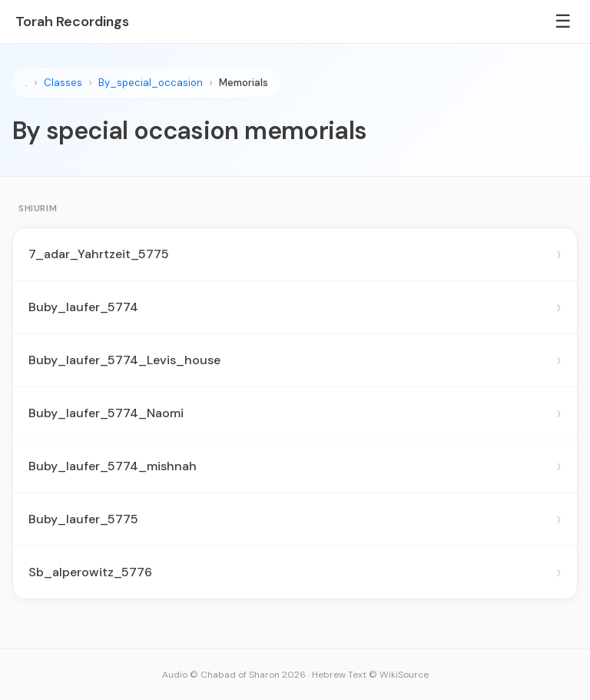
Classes (63, 83)
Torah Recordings (72, 22)
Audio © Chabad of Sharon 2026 (234, 675)
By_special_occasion (151, 83)
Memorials (244, 83)
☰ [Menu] (563, 21)
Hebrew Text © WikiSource (370, 675)
